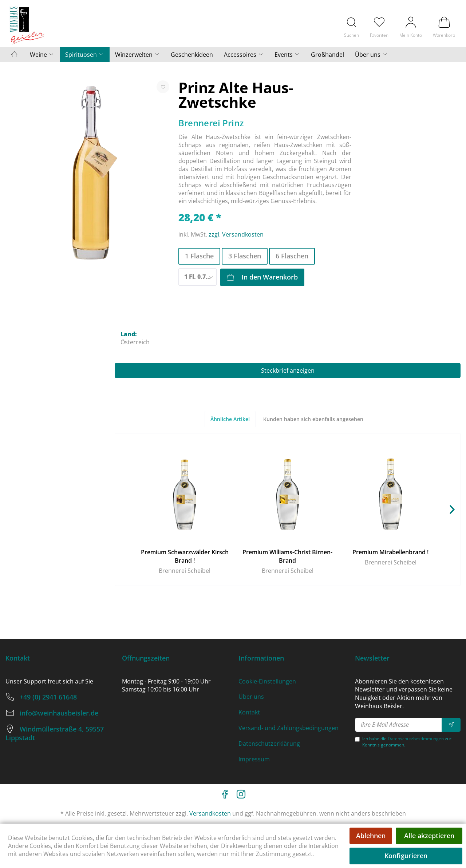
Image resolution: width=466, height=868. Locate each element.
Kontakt (249, 712)
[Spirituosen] (85, 55)
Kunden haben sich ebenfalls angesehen (313, 419)
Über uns (251, 697)
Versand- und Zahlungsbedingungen (289, 728)
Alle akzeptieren (429, 836)
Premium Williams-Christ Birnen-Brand (287, 556)
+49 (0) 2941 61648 (48, 697)
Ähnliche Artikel (230, 419)
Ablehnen (371, 836)
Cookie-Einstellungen (267, 681)
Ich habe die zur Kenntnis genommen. (407, 742)
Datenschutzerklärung (269, 744)
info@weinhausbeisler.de (59, 713)
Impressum (254, 759)
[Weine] (42, 55)
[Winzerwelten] (137, 55)
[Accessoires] (244, 55)
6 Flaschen (292, 256)
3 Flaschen (245, 256)
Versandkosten (210, 813)
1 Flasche (199, 256)
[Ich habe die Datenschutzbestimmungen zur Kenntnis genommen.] (357, 739)
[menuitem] (352, 27)
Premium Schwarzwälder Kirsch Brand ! (185, 556)
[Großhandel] (327, 55)
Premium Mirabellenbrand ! (390, 552)
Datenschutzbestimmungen (416, 739)
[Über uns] (371, 55)
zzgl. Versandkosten (236, 234)
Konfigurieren (406, 856)
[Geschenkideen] (192, 55)
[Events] (287, 55)
